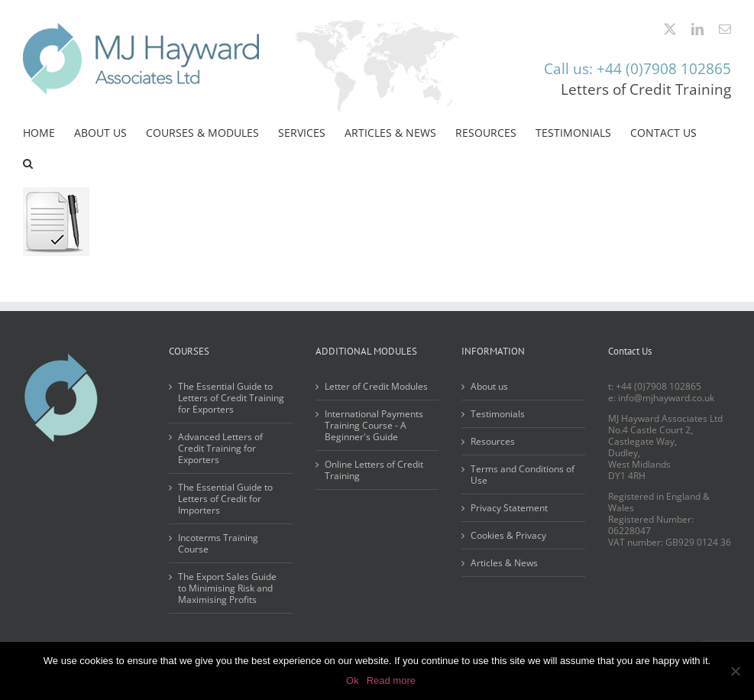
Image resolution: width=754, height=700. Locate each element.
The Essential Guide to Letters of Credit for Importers (225, 499)
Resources (493, 441)
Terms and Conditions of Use (523, 475)
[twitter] (670, 29)
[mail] (725, 29)
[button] (28, 164)
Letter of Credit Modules (376, 386)
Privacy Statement (509, 508)
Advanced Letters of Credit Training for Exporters (220, 448)
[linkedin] (697, 29)
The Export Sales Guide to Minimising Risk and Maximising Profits (227, 588)
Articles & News (504, 563)
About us (489, 386)
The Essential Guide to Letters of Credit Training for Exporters (231, 398)
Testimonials (498, 414)
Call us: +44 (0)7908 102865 (638, 68)
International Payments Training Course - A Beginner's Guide (374, 425)
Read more (391, 681)
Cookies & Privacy (508, 535)
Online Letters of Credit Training (374, 470)
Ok (353, 681)
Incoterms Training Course (218, 543)
